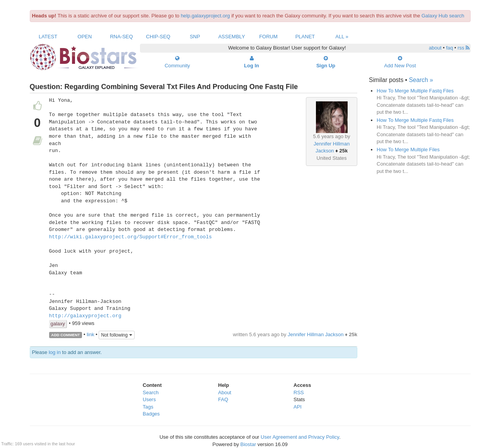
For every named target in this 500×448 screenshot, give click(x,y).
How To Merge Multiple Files (408, 150)
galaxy (58, 324)
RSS (299, 392)
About (225, 392)
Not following (116, 335)
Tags (148, 407)
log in (55, 352)
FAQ (223, 399)
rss (463, 48)
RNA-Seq (121, 37)
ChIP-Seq (158, 37)
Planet (305, 37)
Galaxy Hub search (443, 16)
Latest (48, 37)
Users (149, 399)
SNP (195, 37)
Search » (421, 80)
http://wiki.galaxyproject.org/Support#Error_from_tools (131, 237)
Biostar (248, 444)
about (435, 48)
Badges (151, 414)
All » (342, 37)
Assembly (231, 37)
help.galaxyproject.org (205, 16)
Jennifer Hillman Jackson (316, 334)
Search (151, 392)
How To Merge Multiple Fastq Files (415, 91)
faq (449, 48)
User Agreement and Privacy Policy (300, 437)
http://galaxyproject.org (85, 316)
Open (85, 37)
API (298, 407)
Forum (268, 37)
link (90, 334)
